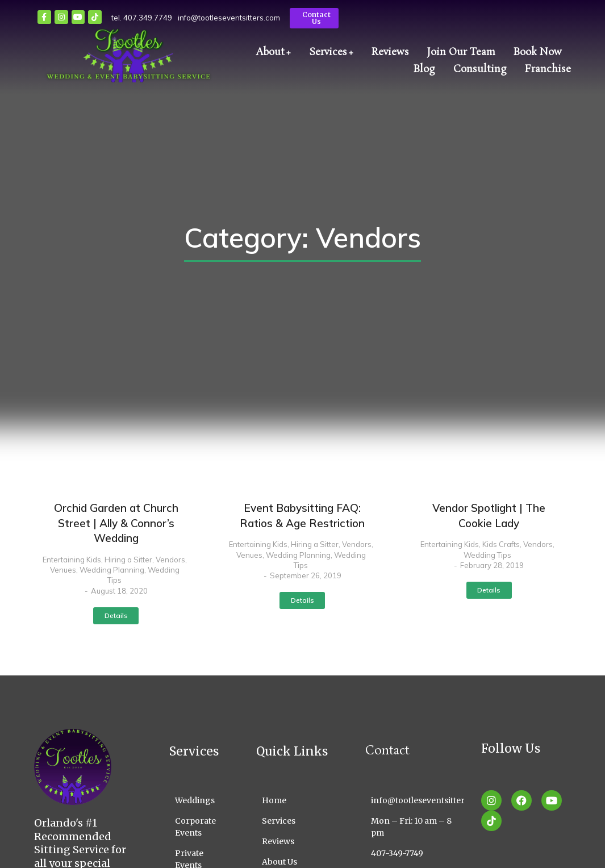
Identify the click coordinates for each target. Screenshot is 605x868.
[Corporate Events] (196, 827)
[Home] (294, 801)
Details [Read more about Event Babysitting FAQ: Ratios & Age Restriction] (302, 600)
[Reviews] (294, 842)
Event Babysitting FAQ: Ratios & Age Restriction (302, 516)
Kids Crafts (501, 544)
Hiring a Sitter (128, 560)
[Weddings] (196, 801)
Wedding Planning (112, 570)
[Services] (294, 821)
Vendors (170, 560)
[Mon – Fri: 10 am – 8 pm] (415, 827)
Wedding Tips (487, 555)
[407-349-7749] (415, 854)
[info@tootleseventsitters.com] (415, 801)
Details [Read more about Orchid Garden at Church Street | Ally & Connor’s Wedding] (116, 615)
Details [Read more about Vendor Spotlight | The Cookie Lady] (489, 590)
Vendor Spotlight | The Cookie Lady (489, 516)
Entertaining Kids (72, 560)
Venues (63, 570)
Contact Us (316, 18)
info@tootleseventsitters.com (229, 18)
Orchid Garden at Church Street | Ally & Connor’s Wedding (116, 523)
